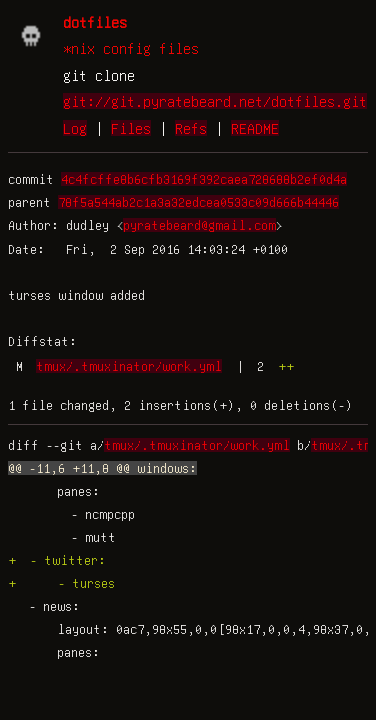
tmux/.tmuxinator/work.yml (129, 366)
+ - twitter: (57, 560)
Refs (191, 128)
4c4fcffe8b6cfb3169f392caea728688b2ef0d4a (204, 179)
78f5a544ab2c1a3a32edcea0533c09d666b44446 (198, 202)
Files (131, 128)
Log (75, 128)
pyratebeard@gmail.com (199, 225)
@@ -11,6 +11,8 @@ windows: (102, 468)
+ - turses (61, 583)
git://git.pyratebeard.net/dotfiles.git (215, 101)
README (255, 128)
